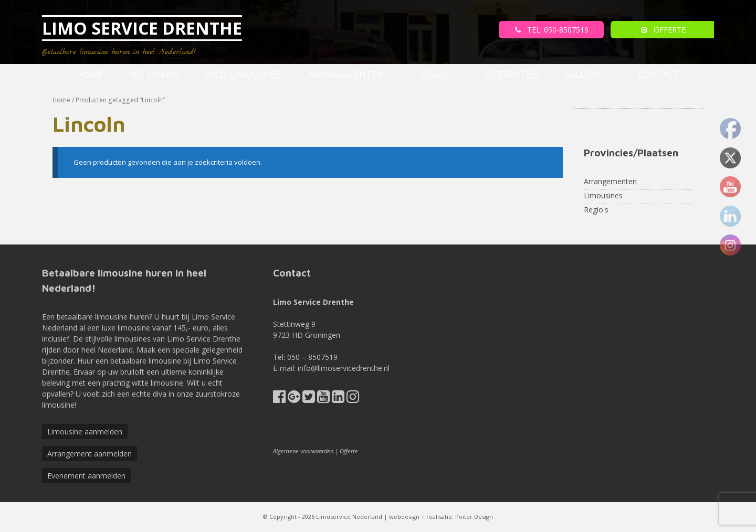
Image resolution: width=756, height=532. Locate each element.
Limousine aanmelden (85, 432)
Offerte (349, 451)
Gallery (595, 75)
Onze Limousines (244, 75)
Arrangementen (358, 75)
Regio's (596, 210)
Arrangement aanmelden (90, 454)
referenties (511, 75)
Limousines (603, 195)
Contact (658, 75)
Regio (447, 75)
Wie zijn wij (154, 75)
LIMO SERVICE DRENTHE (142, 28)
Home (90, 75)
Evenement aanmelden (86, 476)
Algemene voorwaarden (303, 451)
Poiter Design (474, 517)
